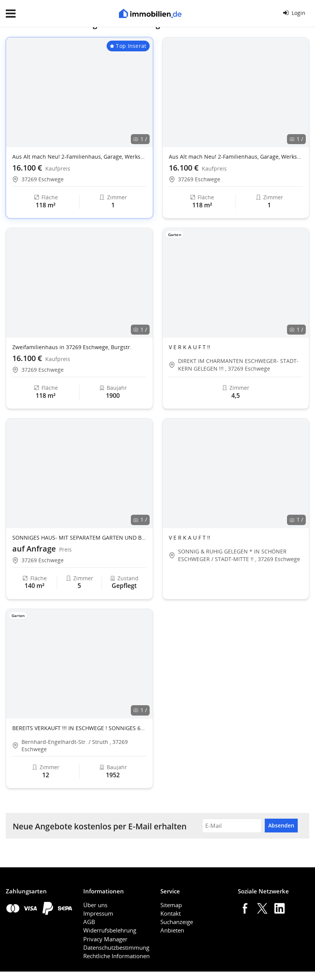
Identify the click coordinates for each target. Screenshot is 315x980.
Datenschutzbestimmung (116, 947)
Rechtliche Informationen (116, 956)
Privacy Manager (105, 939)
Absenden (281, 825)
